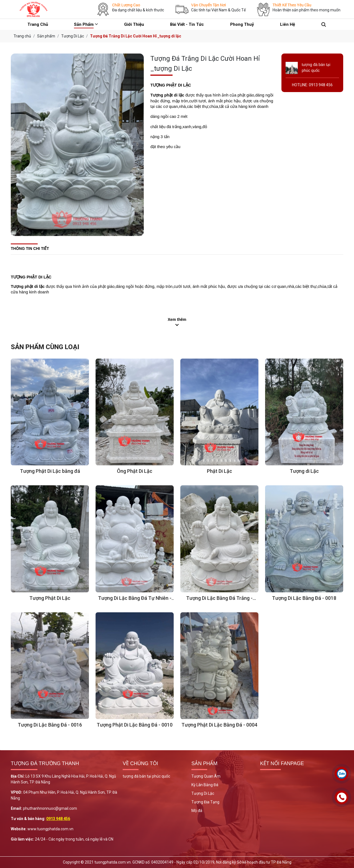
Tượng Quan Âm (206, 776)
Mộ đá (197, 811)
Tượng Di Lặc (203, 793)
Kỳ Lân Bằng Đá (205, 785)
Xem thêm (177, 319)
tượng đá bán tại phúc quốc (146, 776)
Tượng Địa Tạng (205, 802)
